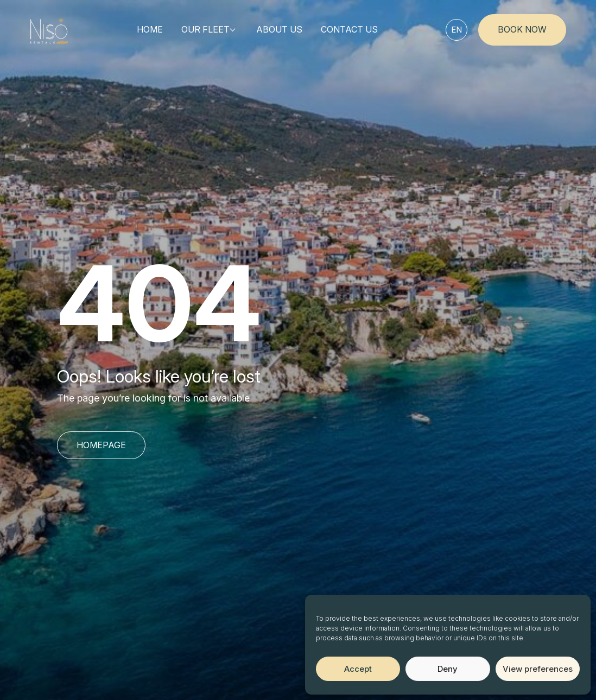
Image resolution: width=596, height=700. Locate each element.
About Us (279, 30)
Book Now (522, 29)
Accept (358, 669)
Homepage (101, 445)
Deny (448, 669)
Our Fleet (205, 30)
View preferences (538, 669)
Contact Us (349, 30)
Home (150, 30)
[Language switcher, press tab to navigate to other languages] (456, 30)
